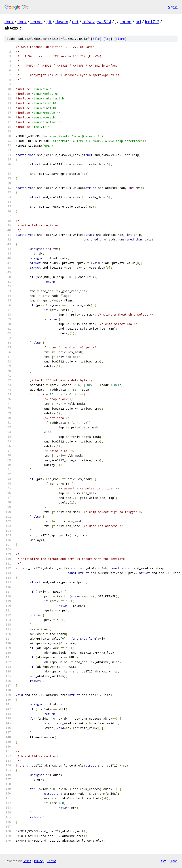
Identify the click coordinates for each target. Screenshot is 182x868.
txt (163, 861)
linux (9, 22)
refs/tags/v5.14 (97, 22)
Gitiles (27, 861)
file (96, 39)
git (49, 22)
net (75, 22)
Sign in (173, 7)
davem (62, 22)
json (174, 861)
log (108, 39)
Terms (52, 861)
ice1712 (152, 22)
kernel (36, 22)
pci (138, 22)
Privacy (39, 861)
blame (120, 39)
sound (126, 22)
